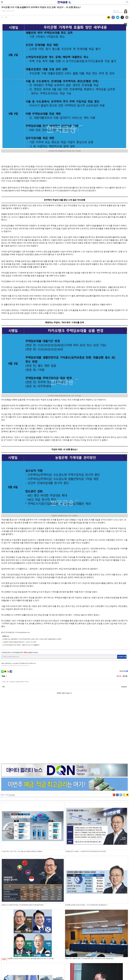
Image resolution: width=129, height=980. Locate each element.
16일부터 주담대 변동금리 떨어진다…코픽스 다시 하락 (20, 642)
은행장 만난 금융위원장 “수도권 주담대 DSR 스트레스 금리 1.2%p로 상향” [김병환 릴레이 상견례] (32, 639)
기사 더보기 (12, 731)
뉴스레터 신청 (122, 657)
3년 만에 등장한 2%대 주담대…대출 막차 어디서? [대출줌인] (21, 645)
